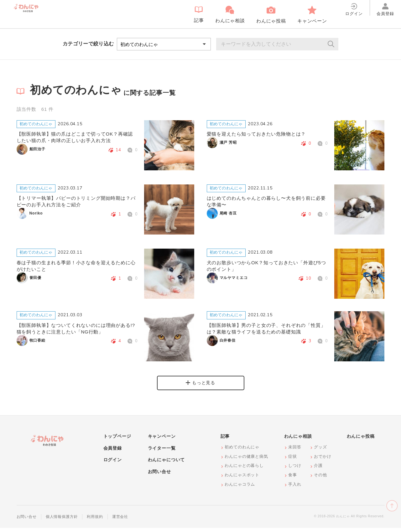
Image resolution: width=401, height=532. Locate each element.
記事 (225, 441)
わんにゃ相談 (298, 441)
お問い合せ (159, 476)
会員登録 (113, 452)
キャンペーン (162, 441)
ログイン (113, 464)
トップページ (117, 441)
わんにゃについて (167, 464)
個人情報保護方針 (62, 521)
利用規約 (95, 521)
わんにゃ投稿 (361, 441)
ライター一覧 (162, 452)
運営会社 (120, 521)
